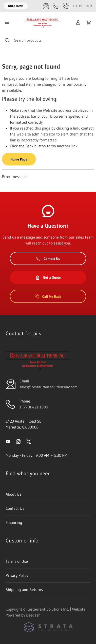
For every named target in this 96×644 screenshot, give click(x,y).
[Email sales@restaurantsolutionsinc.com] (46, 6)
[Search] (48, 40)
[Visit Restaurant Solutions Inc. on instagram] (18, 441)
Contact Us (48, 259)
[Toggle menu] (7, 22)
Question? (16, 6)
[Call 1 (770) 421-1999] (56, 6)
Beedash (33, 615)
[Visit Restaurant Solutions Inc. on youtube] (8, 441)
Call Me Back (77, 6)
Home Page (19, 159)
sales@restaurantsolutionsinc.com (49, 387)
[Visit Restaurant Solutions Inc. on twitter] (29, 441)
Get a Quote (48, 277)
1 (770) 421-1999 (34, 407)
